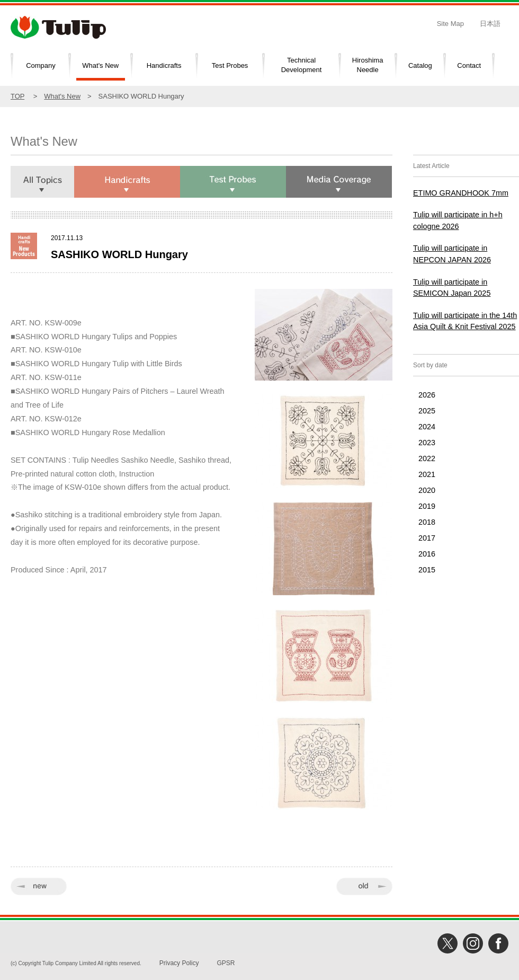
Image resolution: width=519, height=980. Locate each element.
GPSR (226, 963)
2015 (427, 570)
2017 (427, 538)
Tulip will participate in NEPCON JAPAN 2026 (452, 254)
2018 (427, 522)
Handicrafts (164, 65)
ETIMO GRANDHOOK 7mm (461, 193)
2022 (427, 458)
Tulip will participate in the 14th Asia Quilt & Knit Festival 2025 (465, 321)
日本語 (490, 24)
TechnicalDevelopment (302, 65)
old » (364, 886)
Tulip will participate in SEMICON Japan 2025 (452, 288)
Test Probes (230, 65)
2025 (427, 411)
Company (41, 65)
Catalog (420, 65)
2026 (427, 395)
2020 (427, 490)
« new (39, 886)
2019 (427, 506)
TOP (17, 96)
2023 (427, 443)
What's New (100, 65)
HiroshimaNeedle (368, 65)
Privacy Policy (179, 963)
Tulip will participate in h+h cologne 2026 (458, 220)
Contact (469, 65)
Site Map (450, 24)
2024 (427, 427)
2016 (427, 554)
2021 (427, 474)
